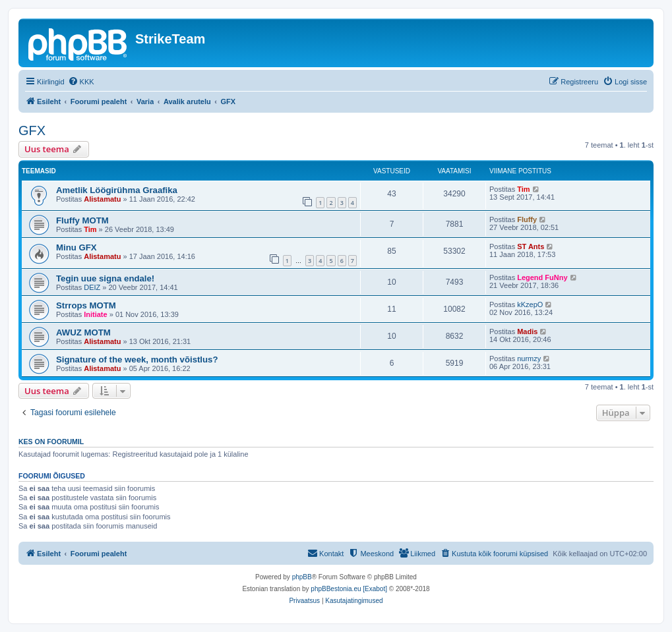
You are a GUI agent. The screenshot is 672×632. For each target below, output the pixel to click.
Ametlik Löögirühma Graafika (117, 190)
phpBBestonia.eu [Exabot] (349, 589)
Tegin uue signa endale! (105, 278)
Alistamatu (102, 199)
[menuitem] (81, 82)
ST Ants (531, 246)
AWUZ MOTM (83, 332)
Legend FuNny (542, 277)
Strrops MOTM (86, 305)
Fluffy (527, 219)
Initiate (95, 314)
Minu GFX (76, 247)
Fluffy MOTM (82, 220)
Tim (523, 189)
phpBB (302, 577)
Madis (527, 331)
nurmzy (529, 359)
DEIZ (92, 287)
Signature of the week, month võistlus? (137, 359)
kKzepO (530, 304)
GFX (32, 130)
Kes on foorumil (51, 442)
